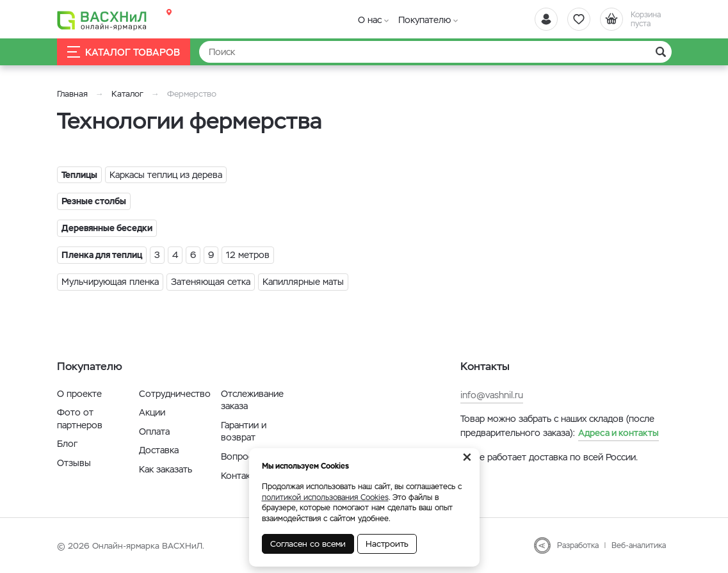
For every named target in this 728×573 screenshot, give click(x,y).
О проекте (79, 394)
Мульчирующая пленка (110, 282)
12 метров (248, 255)
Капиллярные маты (303, 282)
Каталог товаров (124, 52)
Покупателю (425, 20)
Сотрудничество (175, 394)
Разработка (578, 545)
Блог (67, 444)
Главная (72, 94)
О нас (370, 20)
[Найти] (435, 52)
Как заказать (166, 469)
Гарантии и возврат (244, 432)
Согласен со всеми (308, 544)
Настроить (387, 544)
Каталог (127, 94)
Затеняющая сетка (211, 282)
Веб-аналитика (639, 545)
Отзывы (74, 463)
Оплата (154, 432)
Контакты (241, 476)
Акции (152, 412)
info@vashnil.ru (492, 395)
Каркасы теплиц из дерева (166, 175)
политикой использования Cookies (325, 497)
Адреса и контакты (619, 433)
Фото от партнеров (80, 419)
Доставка (159, 450)
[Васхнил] (102, 20)
